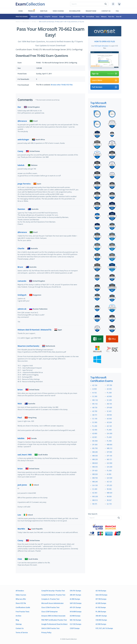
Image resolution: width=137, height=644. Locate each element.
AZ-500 (109, 418)
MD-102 (95, 400)
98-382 (109, 488)
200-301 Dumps (75, 595)
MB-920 (110, 492)
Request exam (91, 11)
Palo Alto (111, 17)
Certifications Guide (23, 607)
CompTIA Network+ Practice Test (53, 595)
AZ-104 (95, 385)
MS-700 (95, 448)
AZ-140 (109, 425)
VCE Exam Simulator (102, 45)
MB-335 (95, 466)
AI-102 (94, 392)
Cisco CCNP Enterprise (49, 612)
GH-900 (110, 463)
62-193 (109, 503)
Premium (31, 11)
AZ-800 (95, 433)
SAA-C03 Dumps (101, 595)
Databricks (76, 17)
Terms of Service (22, 632)
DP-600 (109, 407)
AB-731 (95, 414)
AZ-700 (95, 411)
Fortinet (68, 17)
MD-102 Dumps (75, 620)
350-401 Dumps (101, 616)
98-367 (109, 500)
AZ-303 (95, 492)
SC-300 (95, 396)
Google (62, 17)
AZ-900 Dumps (75, 616)
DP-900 (109, 451)
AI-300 (109, 474)
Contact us (106, 11)
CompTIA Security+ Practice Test (53, 591)
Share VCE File (21, 603)
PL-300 (109, 392)
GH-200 (110, 466)
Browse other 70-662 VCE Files (62, 85)
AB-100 (109, 403)
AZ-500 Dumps (101, 624)
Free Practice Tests (23, 612)
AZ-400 (95, 429)
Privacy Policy (46, 632)
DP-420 (95, 470)
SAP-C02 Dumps (76, 603)
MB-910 (95, 500)
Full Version (105, 87)
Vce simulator (75, 11)
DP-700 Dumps (101, 599)
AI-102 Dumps (101, 607)
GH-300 (110, 433)
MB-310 (110, 448)
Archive (18, 616)
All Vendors (20, 591)
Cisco (41, 17)
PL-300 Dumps (101, 612)
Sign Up (105, 73)
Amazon (55, 17)
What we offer (21, 599)
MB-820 (95, 463)
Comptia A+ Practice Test (50, 599)
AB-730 (95, 407)
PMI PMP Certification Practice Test (54, 620)
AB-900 (109, 414)
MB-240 (95, 481)
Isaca (98, 17)
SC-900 (95, 422)
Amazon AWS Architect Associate (53, 616)
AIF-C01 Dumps (75, 607)
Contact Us (20, 628)
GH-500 (110, 477)
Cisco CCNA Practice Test (50, 607)
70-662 (35, 22)
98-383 (109, 496)
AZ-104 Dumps (101, 591)
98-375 (95, 503)
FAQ (117, 11)
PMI (83, 17)
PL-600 (109, 437)
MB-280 (95, 451)
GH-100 (95, 485)
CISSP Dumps (75, 628)
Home (21, 11)
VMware (104, 17)
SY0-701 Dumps (75, 591)
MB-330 (95, 455)
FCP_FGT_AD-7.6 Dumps (104, 628)
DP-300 (95, 444)
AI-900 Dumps (75, 599)
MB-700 (95, 477)
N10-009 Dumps (76, 612)
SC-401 (109, 411)
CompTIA (47, 17)
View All (119, 17)
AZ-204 (109, 422)
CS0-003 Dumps (101, 620)
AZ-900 (109, 396)
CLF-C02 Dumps (76, 624)
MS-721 (109, 459)
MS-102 (95, 403)
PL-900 (109, 440)
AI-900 (94, 388)
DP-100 (109, 455)
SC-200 (109, 400)
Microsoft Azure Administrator (53, 603)
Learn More (105, 80)
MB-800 (110, 444)
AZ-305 (109, 388)
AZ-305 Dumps (101, 603)
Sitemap (19, 624)
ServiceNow (90, 17)
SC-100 (95, 418)
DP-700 (109, 385)
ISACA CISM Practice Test (50, 628)
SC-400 (95, 488)
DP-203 (109, 485)
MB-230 (95, 459)
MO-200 (95, 496)
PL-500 (109, 470)
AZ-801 (95, 437)
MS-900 (95, 440)
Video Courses (58, 11)
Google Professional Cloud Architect (54, 624)
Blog (17, 620)
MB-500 (95, 474)
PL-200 (95, 425)
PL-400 (109, 429)
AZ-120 (109, 481)
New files (44, 11)
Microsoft (34, 17)
